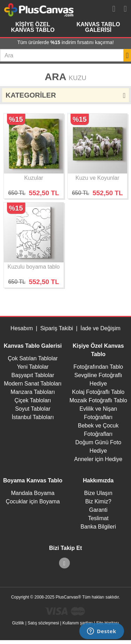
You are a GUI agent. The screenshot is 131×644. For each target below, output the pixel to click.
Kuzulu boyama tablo (34, 267)
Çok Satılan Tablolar (33, 358)
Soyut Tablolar (33, 409)
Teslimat (98, 518)
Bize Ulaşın (98, 493)
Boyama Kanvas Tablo (33, 480)
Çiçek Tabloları (33, 400)
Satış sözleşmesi (43, 623)
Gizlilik (18, 623)
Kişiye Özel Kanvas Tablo (33, 27)
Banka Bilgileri (98, 527)
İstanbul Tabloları (33, 417)
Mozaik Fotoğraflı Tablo (98, 400)
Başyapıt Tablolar (33, 375)
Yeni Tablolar (33, 367)
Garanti (98, 510)
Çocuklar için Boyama (33, 501)
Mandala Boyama (33, 493)
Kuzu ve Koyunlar (97, 178)
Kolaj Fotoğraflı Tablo (98, 392)
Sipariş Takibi (57, 328)
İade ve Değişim (100, 328)
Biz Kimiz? (98, 501)
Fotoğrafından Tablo (98, 367)
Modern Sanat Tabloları (33, 384)
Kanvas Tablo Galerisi (98, 27)
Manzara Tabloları (33, 392)
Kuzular (34, 178)
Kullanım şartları (78, 623)
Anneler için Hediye (98, 459)
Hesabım (22, 328)
